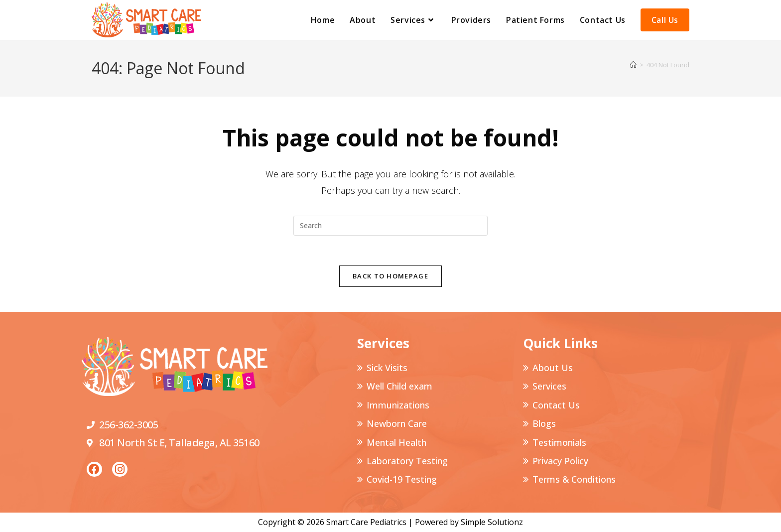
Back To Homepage (390, 276)
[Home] (633, 65)
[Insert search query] (390, 226)
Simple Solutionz (492, 522)
